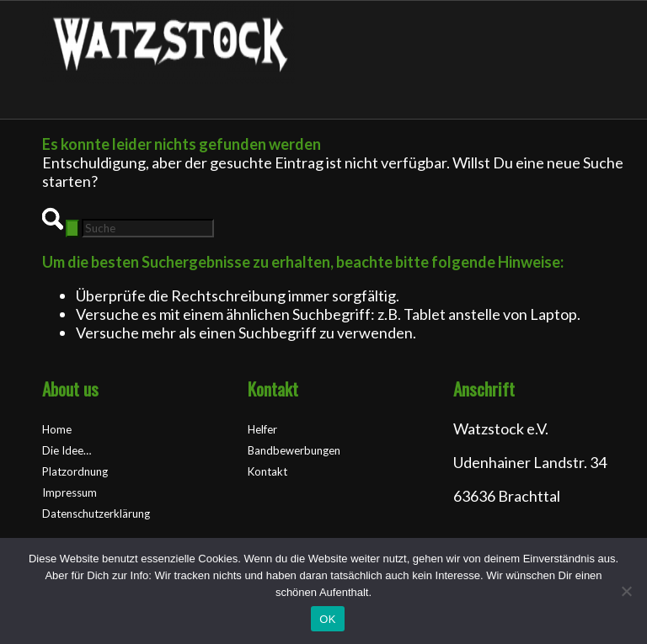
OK (327, 619)
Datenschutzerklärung (96, 514)
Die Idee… (67, 450)
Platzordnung (75, 471)
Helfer (262, 429)
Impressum (70, 492)
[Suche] (148, 228)
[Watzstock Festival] (168, 79)
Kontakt (267, 471)
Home (57, 429)
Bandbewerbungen (294, 450)
